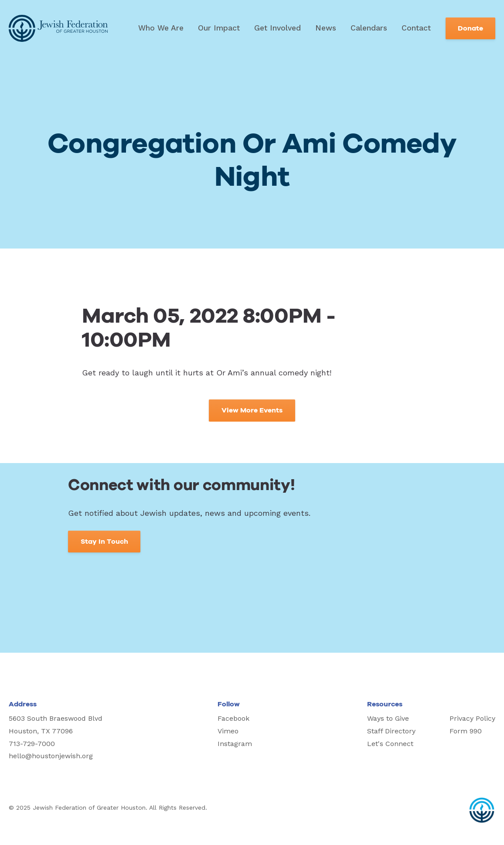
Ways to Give (388, 718)
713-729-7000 (32, 744)
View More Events (252, 410)
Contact (416, 28)
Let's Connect (390, 744)
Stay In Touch (104, 542)
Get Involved (278, 28)
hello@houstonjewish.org (51, 756)
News (326, 28)
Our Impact (219, 28)
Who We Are (161, 28)
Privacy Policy (472, 718)
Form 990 (466, 731)
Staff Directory (391, 731)
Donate (470, 28)
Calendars (369, 28)
